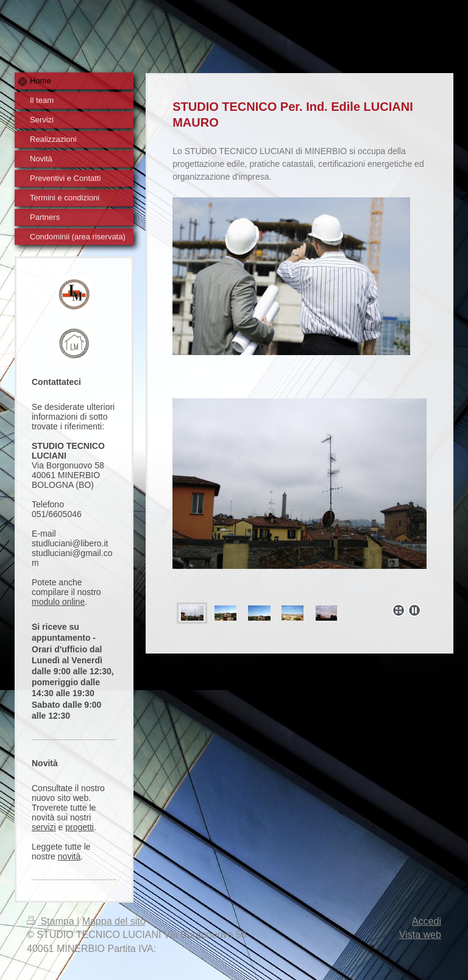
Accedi (427, 921)
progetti (80, 827)
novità (69, 856)
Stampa (52, 921)
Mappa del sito (114, 921)
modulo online (58, 602)
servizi (44, 827)
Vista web (420, 935)
